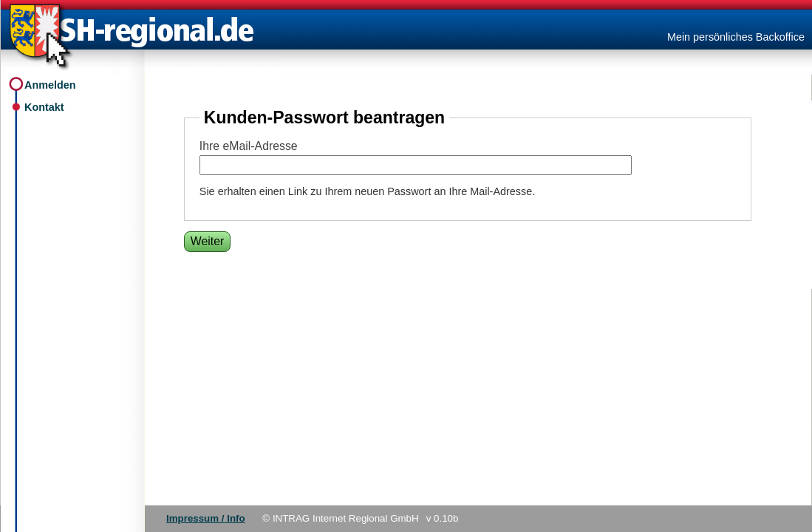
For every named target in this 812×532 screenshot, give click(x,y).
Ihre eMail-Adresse (249, 146)
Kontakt (44, 107)
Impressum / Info (206, 518)
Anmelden (50, 85)
